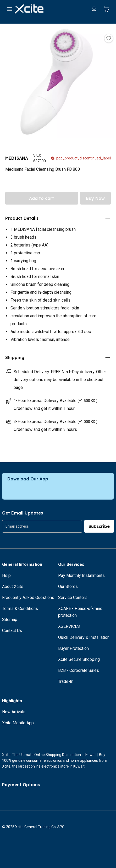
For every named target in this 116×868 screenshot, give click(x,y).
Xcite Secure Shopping (79, 659)
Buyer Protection (73, 648)
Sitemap (10, 620)
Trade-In (66, 681)
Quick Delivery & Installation (84, 637)
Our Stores (68, 586)
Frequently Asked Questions (28, 598)
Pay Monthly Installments (81, 575)
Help (6, 575)
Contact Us (12, 631)
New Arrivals (14, 712)
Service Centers (73, 598)
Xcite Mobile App (18, 723)
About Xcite (13, 586)
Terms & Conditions (20, 609)
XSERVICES (69, 626)
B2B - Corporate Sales (79, 670)
